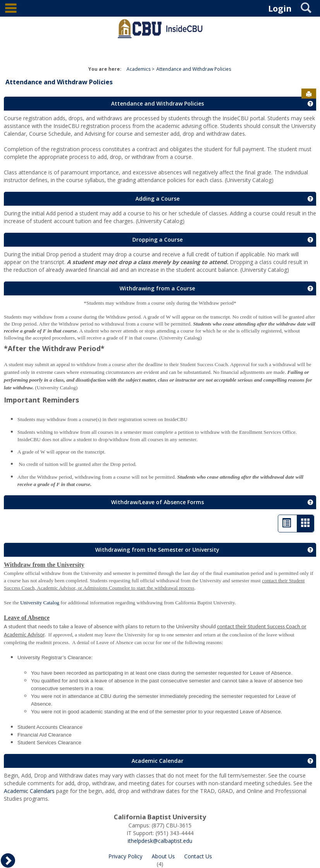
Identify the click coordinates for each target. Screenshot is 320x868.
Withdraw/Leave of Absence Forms (157, 502)
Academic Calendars (30, 791)
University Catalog (40, 603)
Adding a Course (157, 199)
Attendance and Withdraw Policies (194, 69)
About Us (163, 856)
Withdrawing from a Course (157, 288)
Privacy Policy (125, 856)
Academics (139, 69)
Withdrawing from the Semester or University (157, 550)
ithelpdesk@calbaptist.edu (160, 841)
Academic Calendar (157, 761)
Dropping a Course (157, 240)
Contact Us (198, 856)
